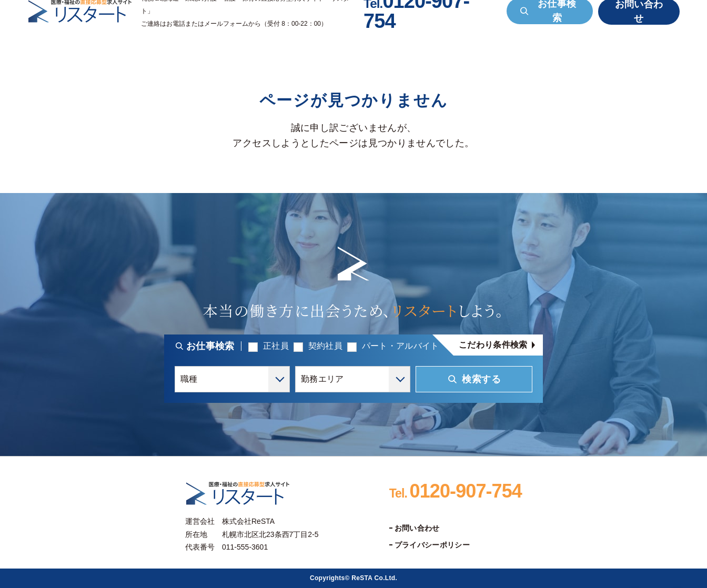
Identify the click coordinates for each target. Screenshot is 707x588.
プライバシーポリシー (432, 545)
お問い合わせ (417, 528)
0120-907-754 (456, 491)
